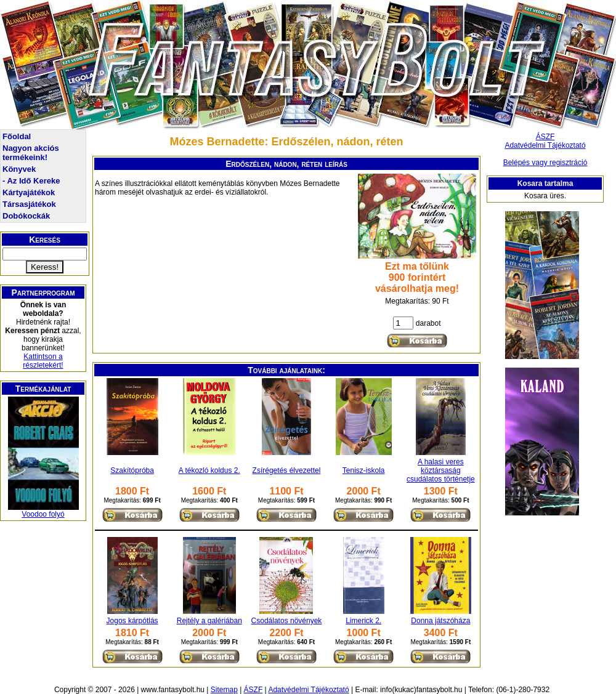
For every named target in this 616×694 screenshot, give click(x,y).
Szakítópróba (132, 470)
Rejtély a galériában (209, 621)
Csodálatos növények (287, 621)
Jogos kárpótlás (132, 621)
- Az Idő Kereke (31, 181)
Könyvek (19, 169)
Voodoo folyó (43, 514)
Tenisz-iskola (364, 470)
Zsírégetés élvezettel (287, 470)
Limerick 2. (363, 621)
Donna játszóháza (440, 621)
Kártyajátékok (29, 192)
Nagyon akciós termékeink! (31, 153)
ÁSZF (545, 137)
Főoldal (17, 136)
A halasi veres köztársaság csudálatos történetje (441, 470)
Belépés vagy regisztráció (545, 163)
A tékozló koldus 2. (209, 470)
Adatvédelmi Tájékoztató (545, 145)
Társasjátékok (29, 204)
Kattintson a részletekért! (43, 361)
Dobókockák (26, 216)
